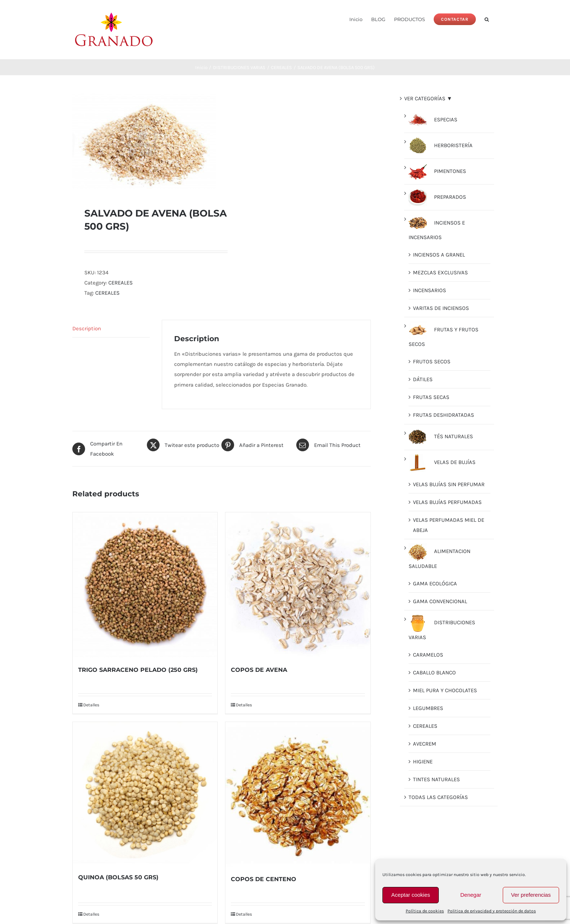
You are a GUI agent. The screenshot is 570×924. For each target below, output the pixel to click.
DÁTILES (423, 379)
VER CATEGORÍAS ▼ (428, 98)
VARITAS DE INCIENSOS (441, 308)
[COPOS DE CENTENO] (298, 794)
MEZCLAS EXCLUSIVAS (440, 273)
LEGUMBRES (428, 708)
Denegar (471, 895)
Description (87, 328)
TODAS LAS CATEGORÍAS (438, 797)
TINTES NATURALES (436, 779)
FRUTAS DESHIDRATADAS (443, 415)
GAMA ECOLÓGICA (435, 584)
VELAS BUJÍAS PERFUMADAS (447, 502)
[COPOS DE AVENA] (298, 585)
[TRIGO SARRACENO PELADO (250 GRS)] (145, 585)
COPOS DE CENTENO (264, 879)
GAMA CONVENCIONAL (440, 601)
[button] (487, 19)
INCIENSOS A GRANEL (439, 255)
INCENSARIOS (429, 290)
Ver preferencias (531, 895)
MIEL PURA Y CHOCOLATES (445, 690)
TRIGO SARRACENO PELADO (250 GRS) (138, 670)
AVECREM (425, 744)
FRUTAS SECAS (431, 397)
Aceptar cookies (411, 895)
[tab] (111, 329)
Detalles (91, 705)
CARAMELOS (428, 655)
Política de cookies (425, 911)
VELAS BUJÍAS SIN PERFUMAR (449, 484)
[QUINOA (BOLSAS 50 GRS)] (145, 793)
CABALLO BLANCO (434, 673)
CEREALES (121, 283)
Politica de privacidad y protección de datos (492, 911)
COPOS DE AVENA (259, 670)
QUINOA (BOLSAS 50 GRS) (118, 877)
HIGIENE (423, 762)
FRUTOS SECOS (432, 362)
